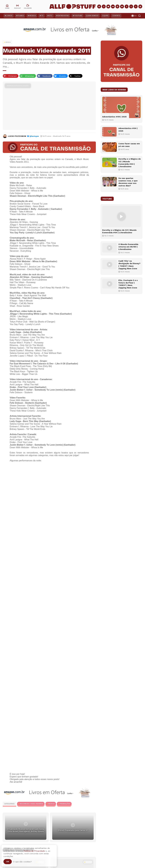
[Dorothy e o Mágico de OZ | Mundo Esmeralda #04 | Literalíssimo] (109, 162)
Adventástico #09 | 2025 (114, 117)
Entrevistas (63, 16)
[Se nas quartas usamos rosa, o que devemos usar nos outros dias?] (109, 182)
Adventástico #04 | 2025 (128, 129)
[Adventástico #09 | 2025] (121, 107)
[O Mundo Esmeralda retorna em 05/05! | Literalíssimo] (109, 248)
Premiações (65, 804)
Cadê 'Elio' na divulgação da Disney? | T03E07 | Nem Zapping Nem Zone (129, 265)
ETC (51, 16)
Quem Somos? (92, 16)
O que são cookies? (22, 862)
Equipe (105, 16)
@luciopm (34, 136)
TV (42, 16)
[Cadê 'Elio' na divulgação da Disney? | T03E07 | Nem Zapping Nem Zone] (109, 264)
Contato (116, 16)
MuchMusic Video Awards (32, 804)
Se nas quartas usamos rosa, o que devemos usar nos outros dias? (128, 182)
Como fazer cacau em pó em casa (129, 145)
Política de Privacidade (34, 851)
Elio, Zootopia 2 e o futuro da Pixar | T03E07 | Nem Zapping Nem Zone (128, 284)
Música (32, 16)
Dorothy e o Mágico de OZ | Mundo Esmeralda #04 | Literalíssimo (130, 163)
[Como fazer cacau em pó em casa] (109, 147)
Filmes (21, 16)
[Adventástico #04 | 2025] (109, 132)
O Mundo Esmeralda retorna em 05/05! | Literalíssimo (128, 247)
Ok (8, 862)
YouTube (78, 16)
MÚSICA (51, 804)
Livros (9, 16)
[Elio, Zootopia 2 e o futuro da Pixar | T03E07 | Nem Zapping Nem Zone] (109, 284)
